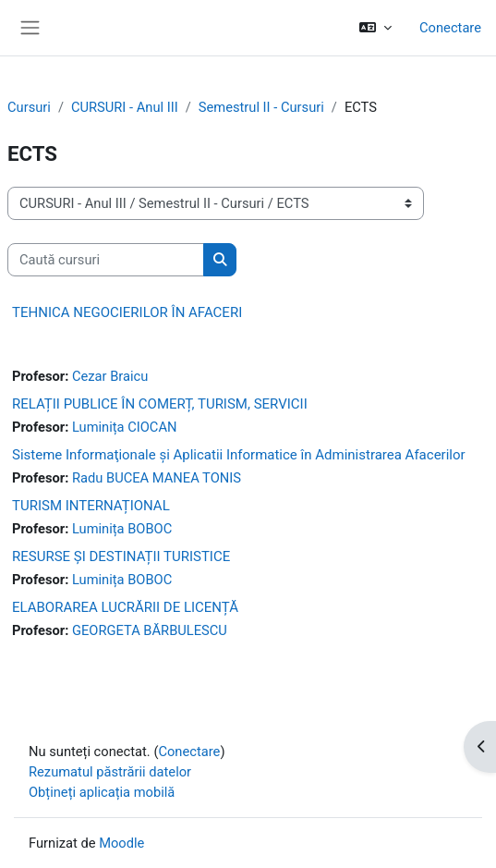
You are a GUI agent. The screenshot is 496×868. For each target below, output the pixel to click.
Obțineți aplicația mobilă (102, 792)
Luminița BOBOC (122, 529)
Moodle (121, 843)
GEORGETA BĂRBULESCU (150, 630)
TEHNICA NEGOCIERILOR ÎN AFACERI (127, 312)
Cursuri (29, 107)
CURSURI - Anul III (125, 107)
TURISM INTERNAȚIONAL (91, 506)
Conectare (450, 28)
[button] (375, 28)
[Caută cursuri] (106, 260)
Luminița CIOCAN (125, 427)
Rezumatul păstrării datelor (110, 772)
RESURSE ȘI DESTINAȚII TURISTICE (121, 556)
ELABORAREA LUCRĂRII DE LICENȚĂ (125, 607)
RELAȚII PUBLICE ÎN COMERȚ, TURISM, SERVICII (160, 404)
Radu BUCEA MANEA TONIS (157, 478)
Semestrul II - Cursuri (261, 107)
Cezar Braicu (110, 376)
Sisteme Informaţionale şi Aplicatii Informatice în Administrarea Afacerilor (239, 455)
